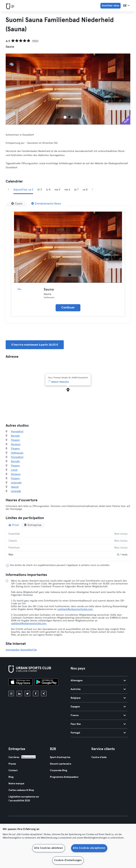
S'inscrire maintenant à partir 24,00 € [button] (35, 345)
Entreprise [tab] (33, 525)
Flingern (15, 440)
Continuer (68, 308)
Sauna (49, 289)
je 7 (76, 190)
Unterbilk (16, 491)
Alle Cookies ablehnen (49, 848)
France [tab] (98, 715)
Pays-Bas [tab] (98, 724)
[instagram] (11, 694)
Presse (12, 764)
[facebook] (36, 694)
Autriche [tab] (98, 689)
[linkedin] (19, 694)
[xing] (44, 694)
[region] (68, 846)
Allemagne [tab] (98, 681)
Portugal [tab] (98, 733)
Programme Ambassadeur (64, 777)
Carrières (14, 757)
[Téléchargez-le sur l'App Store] (20, 682)
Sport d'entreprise (60, 757)
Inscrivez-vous (110, 6)
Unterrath (16, 483)
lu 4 (48, 190)
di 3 (40, 190)
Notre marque (16, 784)
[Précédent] (8, 190)
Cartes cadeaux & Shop (21, 790)
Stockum (16, 444)
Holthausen (17, 453)
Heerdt (15, 487)
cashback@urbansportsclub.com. (75, 609)
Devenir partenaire (61, 764)
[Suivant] (92, 190)
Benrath (15, 436)
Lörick (14, 470)
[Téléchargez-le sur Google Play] (46, 682)
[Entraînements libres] (46, 204)
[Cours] (17, 204)
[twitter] (27, 694)
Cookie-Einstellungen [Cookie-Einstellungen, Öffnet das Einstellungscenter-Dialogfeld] (68, 860)
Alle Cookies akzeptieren (89, 848)
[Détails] (68, 247)
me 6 (67, 190)
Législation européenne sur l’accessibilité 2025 (24, 799)
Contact (13, 770)
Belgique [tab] (98, 698)
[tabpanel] (68, 544)
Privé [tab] (14, 525)
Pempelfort (17, 432)
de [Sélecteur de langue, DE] (126, 6)
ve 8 (85, 190)
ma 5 (57, 190)
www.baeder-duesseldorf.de (21, 650)
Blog (11, 777)
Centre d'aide (99, 757)
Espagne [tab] (98, 707)
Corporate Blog (59, 770)
